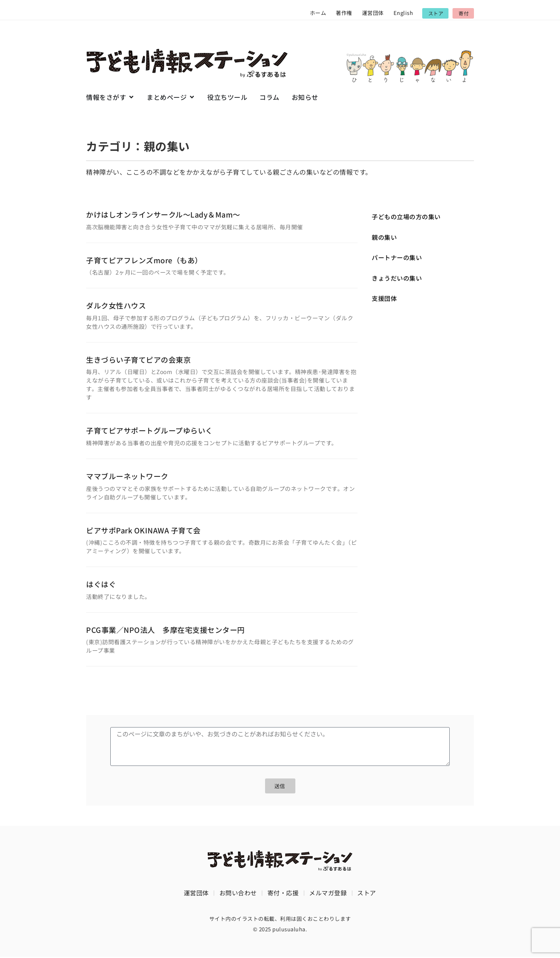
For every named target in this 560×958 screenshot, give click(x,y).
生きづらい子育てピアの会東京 (138, 360)
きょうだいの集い (397, 278)
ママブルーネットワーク (127, 476)
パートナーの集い (397, 257)
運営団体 (373, 13)
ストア (367, 893)
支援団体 (384, 298)
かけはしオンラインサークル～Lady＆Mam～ (163, 214)
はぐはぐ (101, 584)
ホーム (318, 13)
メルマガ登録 (328, 893)
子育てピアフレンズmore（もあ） (144, 260)
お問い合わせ (238, 893)
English (403, 13)
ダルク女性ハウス (116, 305)
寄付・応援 (283, 893)
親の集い (384, 237)
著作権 (344, 13)
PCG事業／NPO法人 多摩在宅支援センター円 (165, 630)
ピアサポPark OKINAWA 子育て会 (143, 530)
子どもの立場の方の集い (406, 217)
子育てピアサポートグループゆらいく (149, 430)
